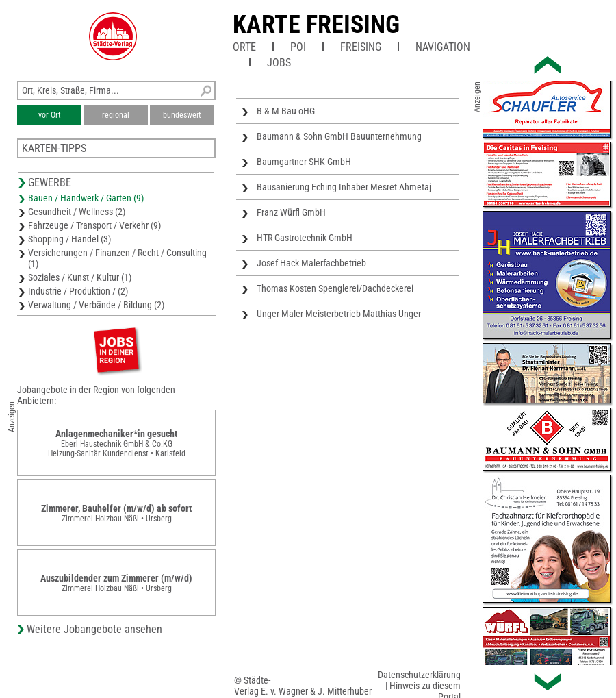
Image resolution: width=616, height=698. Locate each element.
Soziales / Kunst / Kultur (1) (80, 277)
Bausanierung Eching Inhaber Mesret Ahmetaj (344, 187)
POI (298, 47)
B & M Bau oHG (286, 111)
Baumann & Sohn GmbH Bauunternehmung (339, 136)
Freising (361, 47)
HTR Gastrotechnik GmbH (305, 238)
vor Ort (50, 115)
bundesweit (182, 115)
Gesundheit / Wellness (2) (77, 212)
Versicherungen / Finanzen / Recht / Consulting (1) (117, 258)
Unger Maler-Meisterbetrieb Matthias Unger (339, 314)
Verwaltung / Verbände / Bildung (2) (96, 305)
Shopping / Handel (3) (69, 239)
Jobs (279, 63)
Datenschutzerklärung (419, 675)
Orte (244, 47)
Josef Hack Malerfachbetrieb (311, 263)
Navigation (443, 47)
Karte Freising (316, 25)
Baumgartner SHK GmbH (304, 162)
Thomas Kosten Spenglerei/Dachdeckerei (335, 288)
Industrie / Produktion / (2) (78, 291)
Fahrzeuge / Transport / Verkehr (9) (94, 225)
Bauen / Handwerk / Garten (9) (86, 198)
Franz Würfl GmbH (291, 212)
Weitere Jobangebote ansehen (94, 629)
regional (116, 115)
